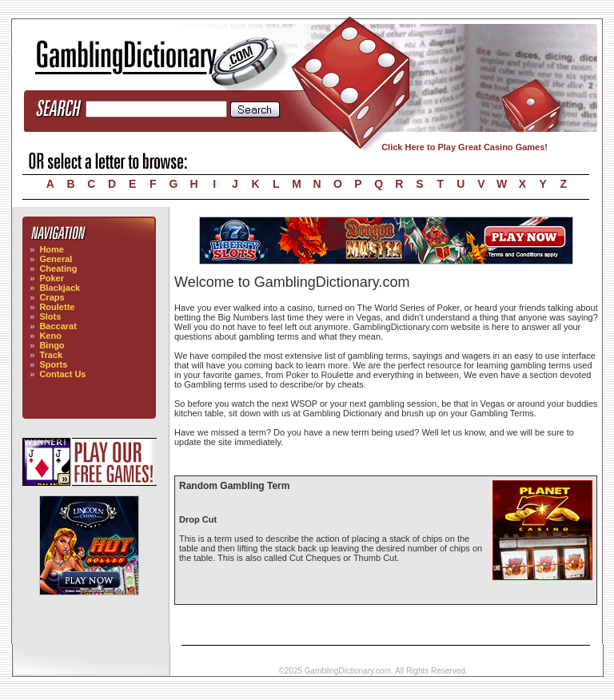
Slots (50, 316)
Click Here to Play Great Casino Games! (464, 147)
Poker (52, 278)
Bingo (52, 345)
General (56, 259)
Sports (53, 364)
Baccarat (58, 326)
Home (52, 249)
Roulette (57, 307)
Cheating (58, 268)
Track (51, 355)
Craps (52, 297)
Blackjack (60, 288)
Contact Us (62, 374)
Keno (50, 336)
